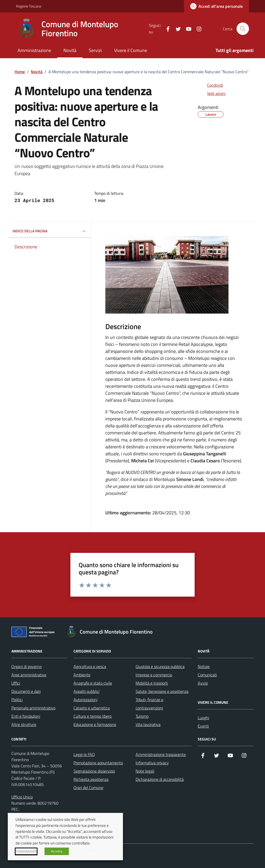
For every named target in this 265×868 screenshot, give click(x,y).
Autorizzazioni (85, 700)
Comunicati (207, 675)
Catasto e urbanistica (92, 708)
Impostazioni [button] (26, 851)
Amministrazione (34, 50)
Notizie (204, 666)
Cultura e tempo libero (93, 716)
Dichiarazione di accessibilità (160, 779)
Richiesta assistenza (91, 779)
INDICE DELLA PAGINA (50, 231)
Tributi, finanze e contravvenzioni (149, 704)
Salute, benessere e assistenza (162, 691)
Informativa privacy (152, 763)
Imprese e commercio (154, 675)
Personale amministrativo (33, 708)
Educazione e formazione (95, 724)
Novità (70, 50)
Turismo (142, 716)
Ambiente (82, 675)
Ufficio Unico (22, 797)
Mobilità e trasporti (152, 683)
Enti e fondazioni (26, 716)
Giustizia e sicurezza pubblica (160, 666)
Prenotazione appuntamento (98, 763)
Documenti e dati (26, 691)
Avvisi (203, 683)
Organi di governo (27, 666)
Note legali (145, 771)
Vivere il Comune (131, 50)
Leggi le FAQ (84, 754)
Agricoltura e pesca (90, 666)
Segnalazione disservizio (94, 771)
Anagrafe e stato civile (93, 683)
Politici (17, 700)
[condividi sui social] (211, 85)
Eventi (203, 726)
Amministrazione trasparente (161, 754)
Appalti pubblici (86, 691)
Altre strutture (24, 724)
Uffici (16, 683)
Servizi (95, 50)
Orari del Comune (88, 788)
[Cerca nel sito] (243, 29)
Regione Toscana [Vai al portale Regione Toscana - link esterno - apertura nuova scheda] (29, 6)
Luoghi (203, 718)
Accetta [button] (57, 851)
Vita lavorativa (148, 724)
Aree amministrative (29, 675)
